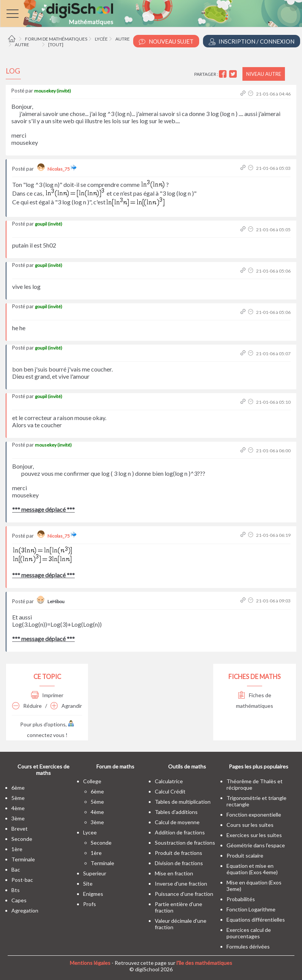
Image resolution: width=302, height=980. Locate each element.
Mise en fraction (174, 873)
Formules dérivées (248, 946)
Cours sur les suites (250, 825)
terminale (23, 859)
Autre (123, 39)
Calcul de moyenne (177, 822)
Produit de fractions (179, 853)
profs (90, 904)
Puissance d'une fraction (184, 894)
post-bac (22, 880)
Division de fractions (179, 863)
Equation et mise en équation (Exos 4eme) (252, 869)
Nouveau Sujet (166, 42)
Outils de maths (187, 766)
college (92, 781)
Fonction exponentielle (254, 815)
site (88, 884)
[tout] (56, 45)
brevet (20, 829)
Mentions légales (90, 963)
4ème (18, 808)
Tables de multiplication (183, 802)
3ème (18, 818)
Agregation (25, 910)
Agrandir (66, 706)
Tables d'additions (176, 812)
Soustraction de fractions (185, 843)
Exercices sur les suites (254, 835)
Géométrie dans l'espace (256, 845)
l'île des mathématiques (204, 963)
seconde (22, 839)
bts (16, 890)
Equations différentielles (256, 920)
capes (19, 900)
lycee (90, 832)
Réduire (27, 706)
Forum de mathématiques (56, 39)
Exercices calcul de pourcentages (249, 933)
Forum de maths (115, 766)
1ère (17, 849)
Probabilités (241, 899)
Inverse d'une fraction (181, 884)
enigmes (93, 894)
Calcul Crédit (170, 791)
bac (16, 869)
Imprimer (47, 695)
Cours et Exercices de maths (43, 770)
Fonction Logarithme (251, 909)
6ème (18, 788)
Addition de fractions (180, 832)
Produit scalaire (245, 855)
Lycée (101, 39)
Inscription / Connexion (252, 42)
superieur (95, 873)
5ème (18, 798)
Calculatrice (169, 781)
